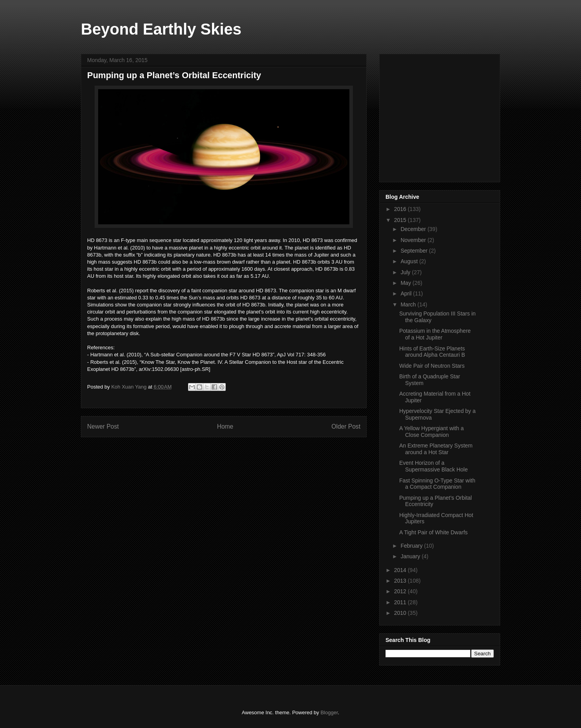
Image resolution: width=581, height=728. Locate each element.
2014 (401, 570)
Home (225, 426)
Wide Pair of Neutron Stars (432, 366)
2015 (401, 220)
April (407, 293)
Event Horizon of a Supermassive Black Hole (434, 466)
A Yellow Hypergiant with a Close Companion (431, 432)
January (411, 556)
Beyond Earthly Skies (161, 29)
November (414, 240)
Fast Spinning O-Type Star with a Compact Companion (437, 484)
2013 (401, 581)
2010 (401, 613)
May (406, 283)
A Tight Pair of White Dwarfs (433, 532)
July (406, 272)
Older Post (346, 426)
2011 (401, 602)
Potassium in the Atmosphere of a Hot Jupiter (435, 334)
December (414, 229)
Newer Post (103, 426)
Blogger (329, 712)
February (412, 546)
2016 (401, 209)
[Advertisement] (444, 116)
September (415, 251)
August (410, 261)
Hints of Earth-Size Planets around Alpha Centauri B (432, 352)
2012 (401, 591)
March (409, 304)
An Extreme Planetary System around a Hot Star (436, 449)
